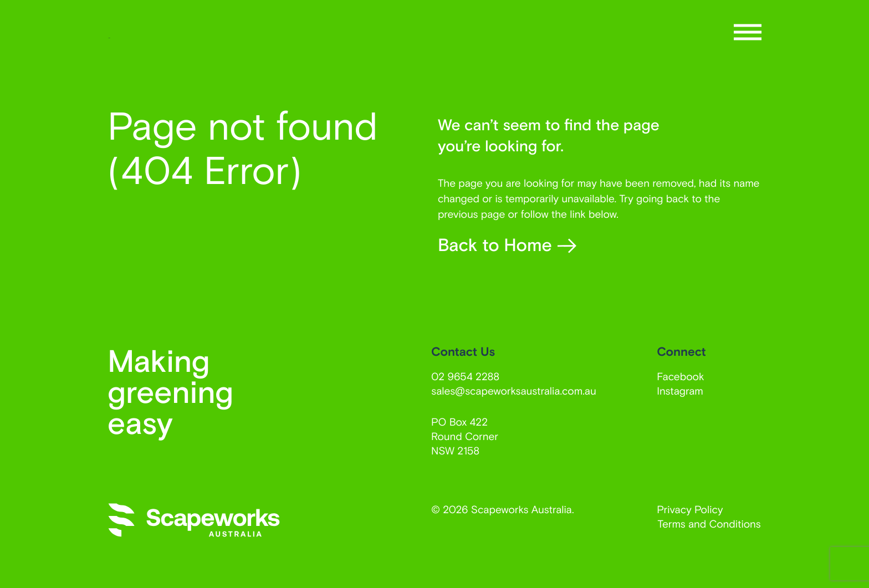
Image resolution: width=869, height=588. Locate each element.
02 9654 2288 (465, 376)
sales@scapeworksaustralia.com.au (514, 390)
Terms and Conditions (709, 523)
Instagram (680, 390)
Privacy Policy (690, 509)
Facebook (680, 376)
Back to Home (507, 245)
